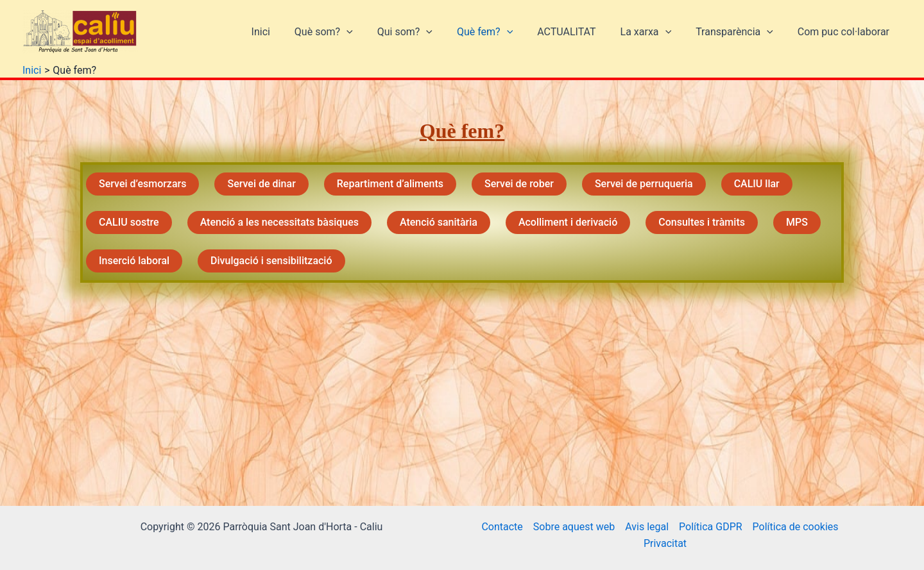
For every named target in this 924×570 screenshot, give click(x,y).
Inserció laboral (134, 261)
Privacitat (665, 543)
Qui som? (426, 32)
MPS (797, 222)
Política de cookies (796, 527)
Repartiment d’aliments (390, 184)
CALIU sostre (129, 222)
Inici (289, 32)
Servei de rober (519, 184)
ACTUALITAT (580, 32)
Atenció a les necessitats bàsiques (279, 222)
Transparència (740, 32)
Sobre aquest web (574, 527)
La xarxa (655, 32)
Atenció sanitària (439, 222)
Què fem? (502, 32)
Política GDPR (711, 527)
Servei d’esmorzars (142, 184)
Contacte (502, 527)
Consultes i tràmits (702, 222)
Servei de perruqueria (644, 184)
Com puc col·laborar (845, 32)
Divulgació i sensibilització (271, 261)
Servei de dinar (261, 184)
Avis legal (647, 527)
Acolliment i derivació (568, 222)
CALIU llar (757, 184)
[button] (372, 32)
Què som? (349, 32)
